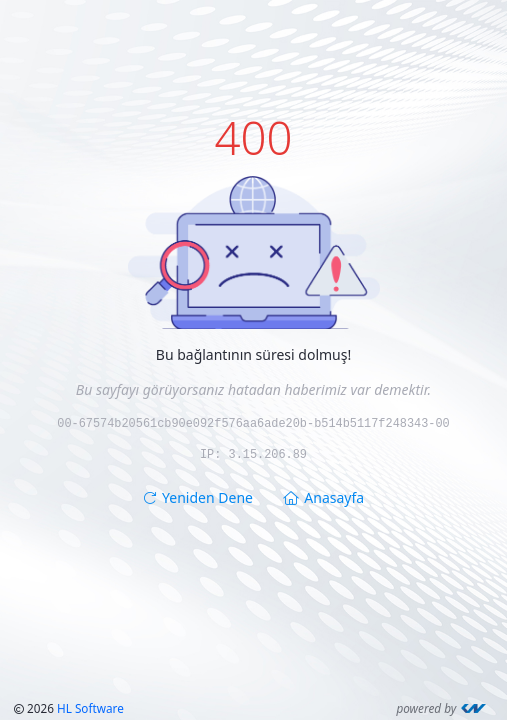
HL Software (90, 708)
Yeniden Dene (198, 496)
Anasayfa (323, 496)
